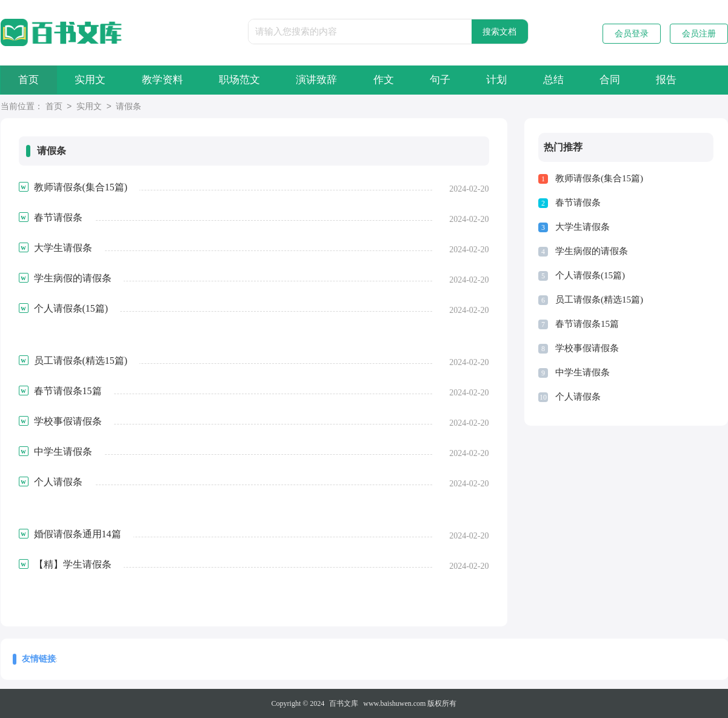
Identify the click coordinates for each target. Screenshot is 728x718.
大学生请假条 (583, 227)
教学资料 (167, 80)
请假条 (129, 107)
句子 (451, 80)
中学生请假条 (583, 372)
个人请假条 (578, 397)
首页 (30, 80)
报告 (684, 80)
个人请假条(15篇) (590, 275)
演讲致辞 (324, 80)
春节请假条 (578, 203)
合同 (626, 80)
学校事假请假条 (587, 348)
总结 (567, 80)
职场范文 (245, 80)
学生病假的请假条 (592, 251)
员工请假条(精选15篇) (599, 300)
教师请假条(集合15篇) (599, 178)
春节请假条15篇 (587, 324)
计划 (509, 80)
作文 (393, 80)
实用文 (93, 80)
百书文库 (344, 703)
